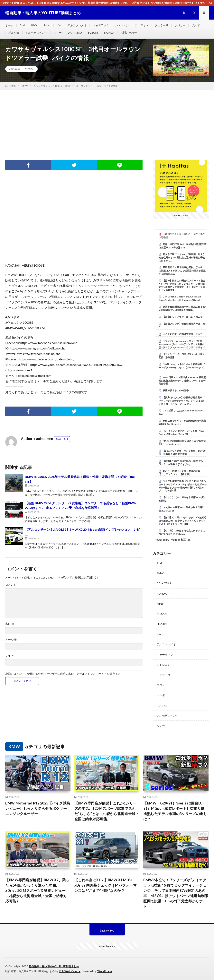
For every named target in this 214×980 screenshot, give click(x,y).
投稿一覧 (61, 439)
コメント (11, 585)
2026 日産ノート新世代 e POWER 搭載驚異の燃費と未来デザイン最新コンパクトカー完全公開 (182, 381)
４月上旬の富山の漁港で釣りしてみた (183, 334)
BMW (35, 25)
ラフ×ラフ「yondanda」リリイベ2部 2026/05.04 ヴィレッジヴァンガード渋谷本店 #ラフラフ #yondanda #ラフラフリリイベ (182, 344)
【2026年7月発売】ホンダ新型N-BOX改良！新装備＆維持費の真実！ (182, 452)
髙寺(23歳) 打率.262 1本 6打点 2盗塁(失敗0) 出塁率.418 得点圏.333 (182, 246)
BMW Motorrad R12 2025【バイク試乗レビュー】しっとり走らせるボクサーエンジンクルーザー (38, 808)
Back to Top (107, 930)
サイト (9, 655)
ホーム (9, 25)
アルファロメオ (77, 25)
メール (11, 640)
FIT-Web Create (70, 971)
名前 (10, 624)
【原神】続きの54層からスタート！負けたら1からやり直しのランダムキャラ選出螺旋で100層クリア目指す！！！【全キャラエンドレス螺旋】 (182, 285)
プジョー (180, 25)
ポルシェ (14, 33)
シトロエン (122, 25)
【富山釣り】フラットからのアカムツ (183, 317)
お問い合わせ (129, 33)
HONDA (109, 33)
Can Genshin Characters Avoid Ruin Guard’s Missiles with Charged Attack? (180, 298)
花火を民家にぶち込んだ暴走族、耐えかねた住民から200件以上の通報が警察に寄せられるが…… (182, 257)
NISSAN (162, 614)
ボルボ (196, 25)
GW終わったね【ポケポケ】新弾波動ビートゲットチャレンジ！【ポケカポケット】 (182, 366)
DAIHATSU (75, 33)
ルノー (58, 33)
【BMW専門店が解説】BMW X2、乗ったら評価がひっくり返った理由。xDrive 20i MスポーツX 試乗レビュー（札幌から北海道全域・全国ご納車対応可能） (37, 890)
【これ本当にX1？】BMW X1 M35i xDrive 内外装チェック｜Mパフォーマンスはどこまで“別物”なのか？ (106, 885)
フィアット (142, 25)
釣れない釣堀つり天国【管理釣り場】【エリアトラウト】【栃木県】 (181, 473)
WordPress (105, 971)
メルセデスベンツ (36, 33)
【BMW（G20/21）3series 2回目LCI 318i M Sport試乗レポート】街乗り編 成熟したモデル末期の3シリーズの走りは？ (176, 811)
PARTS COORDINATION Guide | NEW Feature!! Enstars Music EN (181, 432)
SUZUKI (93, 33)
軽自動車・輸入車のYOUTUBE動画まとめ (54, 966)
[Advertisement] (107, 119)
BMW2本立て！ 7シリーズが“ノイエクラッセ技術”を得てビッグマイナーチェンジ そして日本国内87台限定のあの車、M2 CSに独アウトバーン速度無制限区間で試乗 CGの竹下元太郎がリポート (176, 893)
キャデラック (101, 25)
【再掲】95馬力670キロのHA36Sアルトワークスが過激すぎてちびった (182, 463)
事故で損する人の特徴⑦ (176, 390)
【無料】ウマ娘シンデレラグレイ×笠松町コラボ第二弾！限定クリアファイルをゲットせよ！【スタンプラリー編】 (182, 521)
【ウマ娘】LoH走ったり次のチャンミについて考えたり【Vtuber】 (182, 532)
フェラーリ (162, 25)
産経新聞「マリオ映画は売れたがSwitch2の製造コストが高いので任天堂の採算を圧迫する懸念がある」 (183, 271)
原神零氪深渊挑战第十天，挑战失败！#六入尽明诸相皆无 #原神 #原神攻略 (182, 308)
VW (59, 25)
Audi (22, 25)
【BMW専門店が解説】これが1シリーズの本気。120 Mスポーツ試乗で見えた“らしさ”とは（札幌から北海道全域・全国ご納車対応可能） (107, 811)
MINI (47, 25)
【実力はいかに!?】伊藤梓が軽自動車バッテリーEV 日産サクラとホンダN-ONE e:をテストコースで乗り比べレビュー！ (182, 401)
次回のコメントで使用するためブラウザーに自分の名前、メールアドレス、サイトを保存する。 (64, 674)
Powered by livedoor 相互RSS (173, 540)
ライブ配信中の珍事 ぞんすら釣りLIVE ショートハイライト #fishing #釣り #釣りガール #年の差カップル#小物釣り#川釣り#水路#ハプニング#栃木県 (182, 486)
